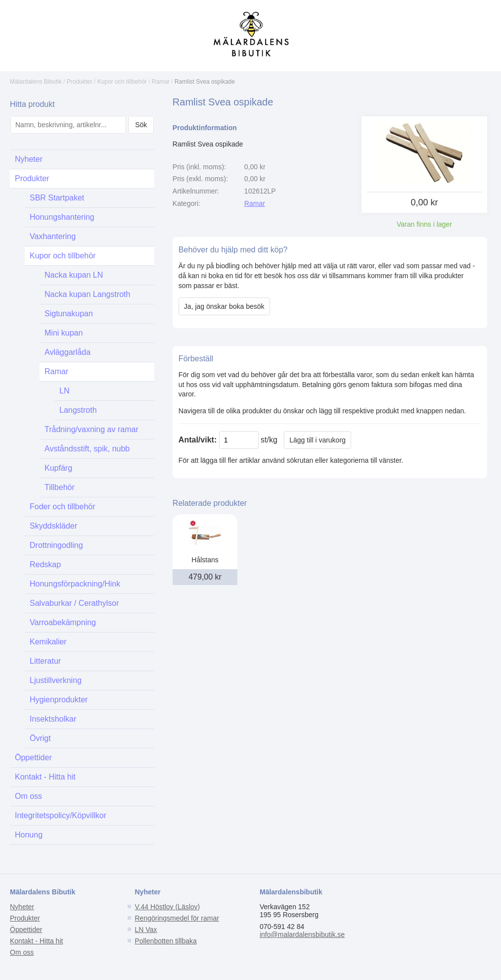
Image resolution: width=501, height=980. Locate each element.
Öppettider (33, 758)
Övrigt (40, 738)
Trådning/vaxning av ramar (91, 429)
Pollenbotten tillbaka (165, 941)
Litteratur (45, 661)
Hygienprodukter (59, 700)
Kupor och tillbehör (122, 82)
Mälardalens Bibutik (36, 82)
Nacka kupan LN (74, 275)
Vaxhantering (53, 236)
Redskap (45, 564)
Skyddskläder (53, 526)
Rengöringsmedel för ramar (177, 918)
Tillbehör (60, 487)
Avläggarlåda (68, 352)
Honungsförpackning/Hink (75, 584)
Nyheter (29, 159)
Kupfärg (58, 468)
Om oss (28, 796)
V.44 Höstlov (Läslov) (167, 907)
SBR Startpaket (57, 198)
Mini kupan (64, 333)
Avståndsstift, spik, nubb (87, 449)
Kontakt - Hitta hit (45, 777)
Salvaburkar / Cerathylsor (74, 603)
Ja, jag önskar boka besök (224, 306)
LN (64, 391)
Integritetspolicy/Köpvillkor (61, 815)
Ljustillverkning (56, 680)
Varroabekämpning (63, 622)
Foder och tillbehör (63, 507)
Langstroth (78, 410)
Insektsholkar (53, 719)
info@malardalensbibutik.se (302, 934)
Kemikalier (48, 642)
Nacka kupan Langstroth (87, 294)
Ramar (161, 82)
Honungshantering (62, 217)
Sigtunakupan (69, 314)
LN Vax (146, 930)
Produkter (80, 82)
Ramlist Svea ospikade (205, 82)
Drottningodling (56, 545)
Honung (29, 835)
